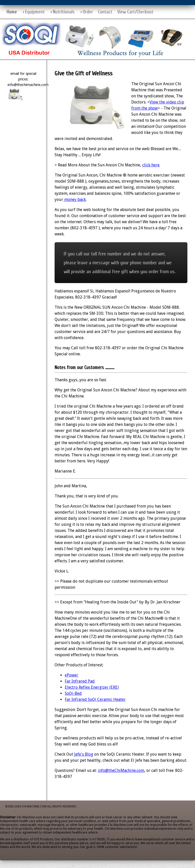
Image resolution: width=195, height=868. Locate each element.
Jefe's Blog (84, 754)
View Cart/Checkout (135, 12)
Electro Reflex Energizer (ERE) (92, 687)
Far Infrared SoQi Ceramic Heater (95, 699)
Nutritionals (64, 12)
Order (88, 12)
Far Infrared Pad (80, 681)
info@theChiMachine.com (121, 770)
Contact (105, 12)
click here (151, 165)
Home (12, 12)
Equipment (35, 12)
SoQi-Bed (73, 693)
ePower (71, 675)
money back (75, 199)
